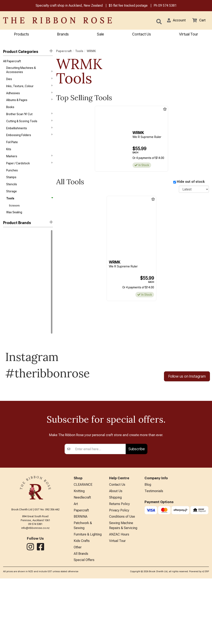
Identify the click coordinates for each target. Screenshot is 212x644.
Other (78, 612)
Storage (11, 199)
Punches (12, 177)
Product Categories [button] (28, 52)
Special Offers (84, 626)
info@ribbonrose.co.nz (35, 588)
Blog (148, 545)
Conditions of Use (122, 579)
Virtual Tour (189, 35)
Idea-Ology (10, 250)
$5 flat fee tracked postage (128, 6)
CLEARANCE (83, 545)
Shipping (115, 559)
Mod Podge (10, 316)
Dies (29, 80)
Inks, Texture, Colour (29, 87)
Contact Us (142, 35)
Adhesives (29, 95)
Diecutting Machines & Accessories (29, 71)
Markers (29, 161)
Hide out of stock (191, 182)
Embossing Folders (29, 139)
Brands (63, 35)
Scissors (14, 214)
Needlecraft (82, 559)
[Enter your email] (99, 509)
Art (76, 566)
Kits (9, 154)
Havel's (8, 294)
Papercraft (64, 51)
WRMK (8, 339)
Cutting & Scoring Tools (29, 124)
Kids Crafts (82, 605)
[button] (175, 21)
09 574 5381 (167, 6)
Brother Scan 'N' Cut (29, 117)
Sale (100, 35)
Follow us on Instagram (187, 385)
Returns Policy (119, 566)
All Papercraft (12, 62)
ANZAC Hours (119, 598)
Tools (29, 206)
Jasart (7, 302)
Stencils (12, 191)
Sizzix (7, 265)
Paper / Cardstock (29, 169)
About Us (116, 552)
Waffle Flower (12, 279)
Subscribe (137, 509)
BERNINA (81, 579)
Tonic (7, 272)
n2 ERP (205, 637)
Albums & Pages (29, 102)
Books (10, 110)
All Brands (81, 619)
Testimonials (154, 552)
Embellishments (29, 132)
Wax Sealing (14, 221)
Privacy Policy (119, 573)
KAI (5, 257)
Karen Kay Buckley (15, 309)
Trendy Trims (12, 331)
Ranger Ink (10, 242)
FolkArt (8, 287)
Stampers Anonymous (17, 324)
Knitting (79, 552)
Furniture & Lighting (88, 598)
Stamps (11, 184)
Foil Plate (12, 147)
